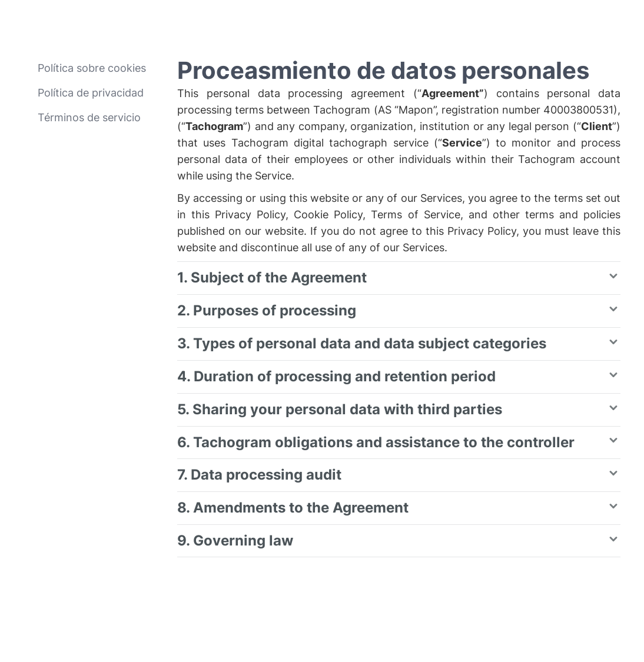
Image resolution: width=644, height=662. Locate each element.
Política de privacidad (91, 93)
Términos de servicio (89, 117)
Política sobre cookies (92, 68)
